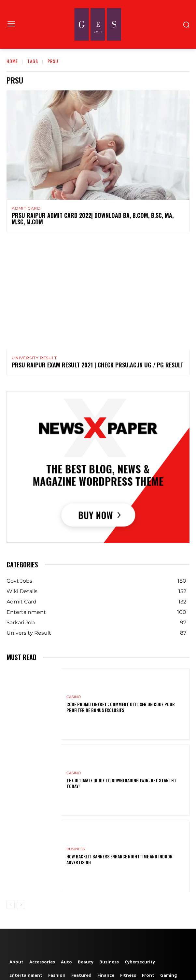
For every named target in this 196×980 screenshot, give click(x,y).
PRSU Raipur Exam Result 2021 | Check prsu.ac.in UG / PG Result (98, 365)
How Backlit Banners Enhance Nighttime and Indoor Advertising (119, 859)
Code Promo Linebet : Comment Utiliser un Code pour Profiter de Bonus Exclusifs (121, 707)
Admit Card (26, 208)
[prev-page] (11, 905)
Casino (74, 697)
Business (76, 849)
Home (12, 61)
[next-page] (21, 905)
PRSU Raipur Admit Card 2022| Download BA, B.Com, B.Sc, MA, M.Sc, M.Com (93, 219)
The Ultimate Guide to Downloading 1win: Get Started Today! (121, 783)
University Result (34, 358)
